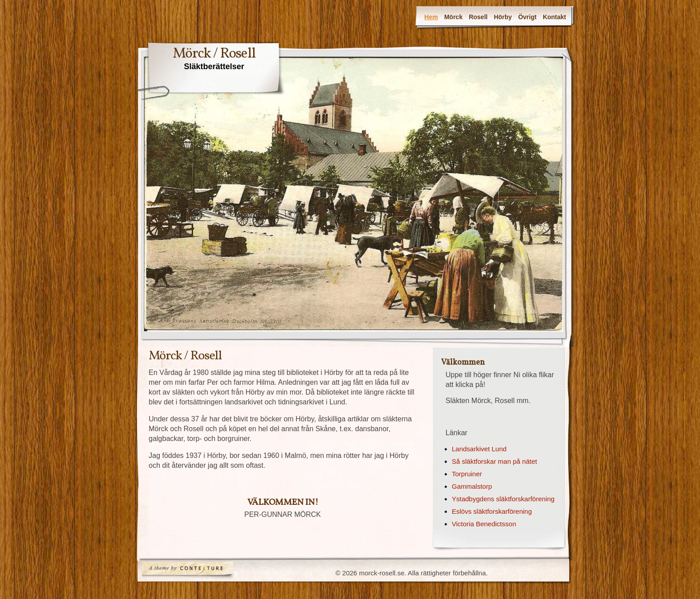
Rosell (478, 17)
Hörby (503, 17)
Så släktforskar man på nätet (494, 461)
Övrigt (527, 17)
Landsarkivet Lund (479, 449)
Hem (431, 17)
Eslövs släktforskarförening (492, 511)
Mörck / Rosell (214, 54)
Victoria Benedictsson (484, 524)
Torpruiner (467, 474)
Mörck (453, 17)
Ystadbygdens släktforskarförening (503, 499)
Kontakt (554, 17)
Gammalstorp (472, 486)
